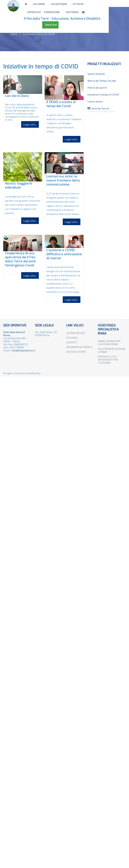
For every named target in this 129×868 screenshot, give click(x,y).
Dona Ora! (39, 25)
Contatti (72, 342)
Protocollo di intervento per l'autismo (108, 360)
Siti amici (72, 338)
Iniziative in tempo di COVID (103, 94)
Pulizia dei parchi (97, 88)
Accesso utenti (76, 352)
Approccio (100, 4)
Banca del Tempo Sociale (102, 81)
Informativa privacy (79, 347)
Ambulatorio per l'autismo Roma (109, 343)
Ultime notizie (75, 333)
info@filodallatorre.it (23, 350)
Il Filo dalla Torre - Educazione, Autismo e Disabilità (67, 19)
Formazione (36, 12)
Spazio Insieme (96, 74)
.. (67, 356)
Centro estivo (95, 101)
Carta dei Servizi (107, 110)
